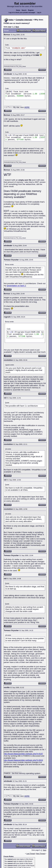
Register (31, 10)
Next (17, 27)
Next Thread (41, 854)
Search (24, 10)
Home (18, 10)
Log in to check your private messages (22, 13)
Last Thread (31, 854)
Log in (39, 13)
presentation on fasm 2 (16, 286)
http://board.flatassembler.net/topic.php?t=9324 (23, 760)
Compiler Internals (24, 20)
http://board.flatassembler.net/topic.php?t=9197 (23, 754)
